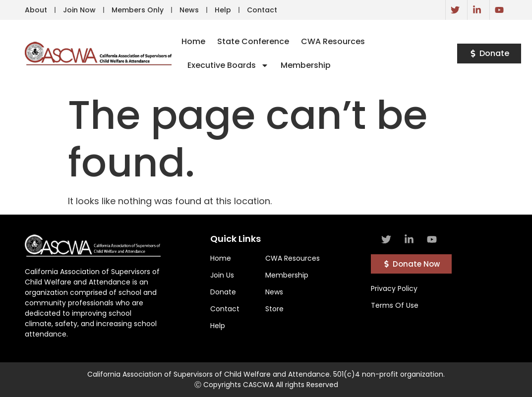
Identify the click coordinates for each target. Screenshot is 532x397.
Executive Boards (228, 65)
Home (193, 41)
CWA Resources (333, 41)
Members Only (138, 10)
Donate (223, 292)
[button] (489, 54)
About (36, 10)
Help (223, 10)
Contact (262, 10)
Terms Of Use (395, 305)
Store (274, 309)
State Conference (253, 41)
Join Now (79, 10)
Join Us (222, 275)
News (189, 10)
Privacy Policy (394, 288)
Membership (306, 65)
